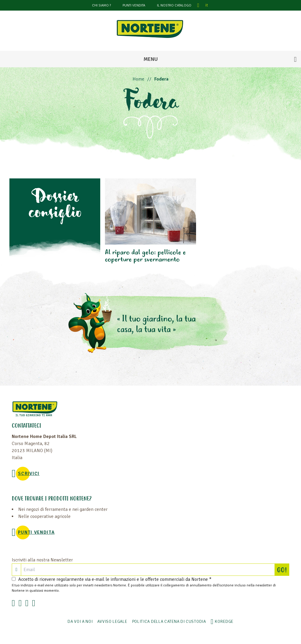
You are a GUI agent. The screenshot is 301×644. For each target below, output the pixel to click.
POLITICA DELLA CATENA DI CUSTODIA (169, 622)
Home (138, 79)
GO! (283, 570)
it (206, 5)
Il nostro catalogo (174, 5)
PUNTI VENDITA (134, 5)
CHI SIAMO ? (101, 5)
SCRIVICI (29, 474)
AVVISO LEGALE (112, 622)
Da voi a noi (80, 622)
